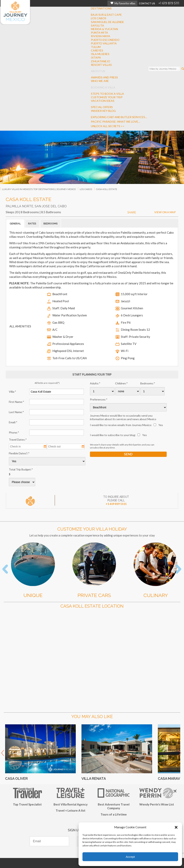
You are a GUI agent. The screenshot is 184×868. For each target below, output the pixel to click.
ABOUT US (98, 71)
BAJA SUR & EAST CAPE (106, 15)
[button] (176, 827)
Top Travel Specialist (27, 804)
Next (180, 753)
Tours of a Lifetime (114, 814)
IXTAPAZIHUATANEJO (101, 59)
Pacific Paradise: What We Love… (116, 122)
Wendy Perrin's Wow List (157, 804)
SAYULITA (98, 25)
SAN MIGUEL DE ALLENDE (107, 22)
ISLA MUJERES (100, 54)
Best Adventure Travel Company (114, 806)
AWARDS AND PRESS (104, 77)
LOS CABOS (99, 18)
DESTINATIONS (101, 8)
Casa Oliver (16, 778)
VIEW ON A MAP (165, 212)
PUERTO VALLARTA (104, 43)
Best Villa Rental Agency (71, 804)
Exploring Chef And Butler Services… (119, 117)
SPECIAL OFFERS (102, 107)
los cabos (86, 189)
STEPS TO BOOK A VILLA (107, 94)
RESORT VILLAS (101, 65)
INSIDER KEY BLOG (103, 111)
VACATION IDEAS (103, 101)
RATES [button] (32, 224)
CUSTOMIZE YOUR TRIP (107, 97)
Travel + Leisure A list (71, 810)
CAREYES (97, 50)
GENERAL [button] (15, 224)
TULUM (96, 47)
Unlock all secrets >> (108, 126)
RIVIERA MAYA (101, 36)
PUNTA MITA (99, 33)
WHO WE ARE (100, 81)
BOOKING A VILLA (103, 87)
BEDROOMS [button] (51, 224)
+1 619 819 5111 (169, 3)
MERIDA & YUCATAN (104, 29)
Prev (3, 753)
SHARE (132, 212)
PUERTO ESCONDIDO (105, 40)
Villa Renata (94, 778)
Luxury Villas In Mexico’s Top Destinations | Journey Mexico (39, 189)
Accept (130, 857)
